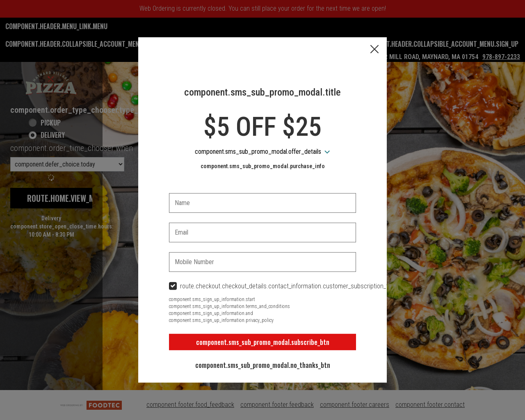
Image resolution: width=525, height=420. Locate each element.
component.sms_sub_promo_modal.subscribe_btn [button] (263, 342)
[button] (374, 50)
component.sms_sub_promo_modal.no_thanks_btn (263, 365)
